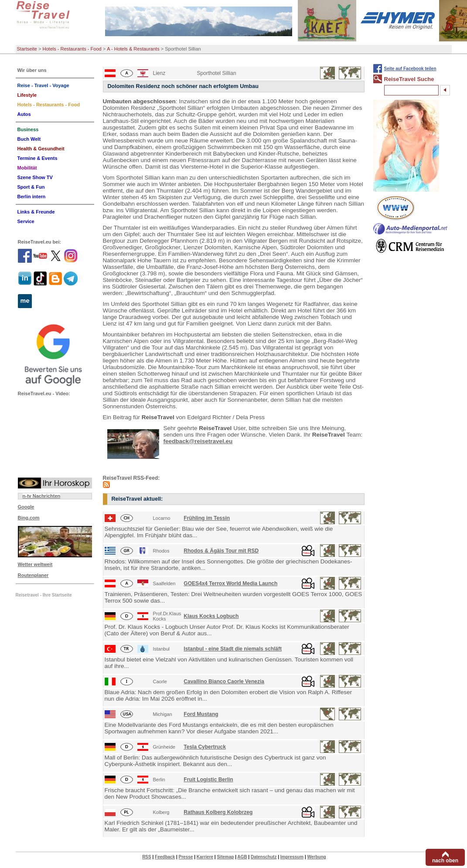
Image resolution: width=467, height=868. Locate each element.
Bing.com (29, 518)
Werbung (316, 857)
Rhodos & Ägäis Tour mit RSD (221, 551)
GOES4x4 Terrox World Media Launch (230, 583)
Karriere (205, 857)
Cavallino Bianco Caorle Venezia (224, 682)
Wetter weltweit (35, 564)
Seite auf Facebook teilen (410, 69)
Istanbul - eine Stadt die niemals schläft (233, 649)
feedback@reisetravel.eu (198, 441)
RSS (147, 857)
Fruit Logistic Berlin (208, 780)
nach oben (445, 861)
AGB (242, 857)
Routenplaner (33, 575)
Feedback (165, 857)
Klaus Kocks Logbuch (211, 616)
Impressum (292, 857)
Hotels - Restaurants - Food (72, 49)
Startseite (27, 49)
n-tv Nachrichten (42, 496)
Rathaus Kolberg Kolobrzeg (218, 812)
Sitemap (225, 857)
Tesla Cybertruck (205, 747)
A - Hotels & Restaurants (133, 49)
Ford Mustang (201, 714)
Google (26, 507)
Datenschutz (264, 857)
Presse (186, 857)
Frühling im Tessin (207, 518)
